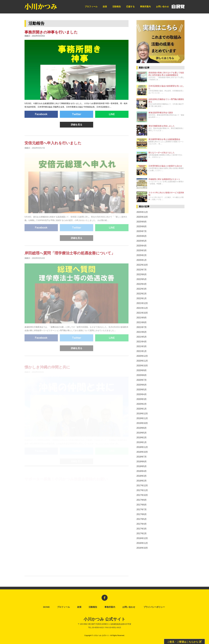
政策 (105, 6)
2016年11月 (142, 543)
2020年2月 (142, 404)
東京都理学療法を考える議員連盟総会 (164, 139)
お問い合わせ (162, 6)
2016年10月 (142, 548)
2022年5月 (142, 279)
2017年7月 (142, 509)
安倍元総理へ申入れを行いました (53, 148)
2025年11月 (142, 212)
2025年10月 (142, 217)
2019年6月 (142, 428)
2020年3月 (142, 399)
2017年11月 (142, 490)
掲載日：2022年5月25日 (35, 36)
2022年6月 (142, 274)
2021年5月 (142, 337)
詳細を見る (77, 125)
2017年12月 (142, 485)
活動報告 (117, 6)
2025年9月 (142, 222)
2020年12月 (142, 356)
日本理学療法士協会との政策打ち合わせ (165, 166)
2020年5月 (142, 390)
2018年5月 (142, 466)
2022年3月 (142, 289)
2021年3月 (142, 346)
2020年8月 (142, 375)
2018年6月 (142, 462)
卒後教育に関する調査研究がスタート (164, 179)
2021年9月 (142, 318)
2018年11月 (142, 447)
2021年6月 (142, 332)
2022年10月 (142, 265)
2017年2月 (142, 533)
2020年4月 (142, 394)
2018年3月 (142, 476)
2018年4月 (142, 471)
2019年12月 (142, 414)
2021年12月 (142, 303)
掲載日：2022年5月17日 (35, 152)
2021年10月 (142, 313)
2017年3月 (142, 529)
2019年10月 (142, 423)
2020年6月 (142, 385)
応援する (130, 6)
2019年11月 (142, 418)
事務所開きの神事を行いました (51, 32)
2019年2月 (142, 438)
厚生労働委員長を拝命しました (162, 126)
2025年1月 (142, 260)
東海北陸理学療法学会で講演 (161, 113)
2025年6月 (142, 236)
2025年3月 (142, 250)
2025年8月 (142, 226)
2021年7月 (142, 327)
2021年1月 (142, 351)
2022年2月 (142, 294)
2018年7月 (142, 457)
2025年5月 (142, 241)
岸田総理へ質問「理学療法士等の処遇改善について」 (70, 258)
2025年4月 (142, 246)
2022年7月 (142, 270)
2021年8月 (142, 322)
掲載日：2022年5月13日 (35, 262)
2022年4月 (142, 284)
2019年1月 (142, 442)
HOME (46, 607)
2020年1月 (142, 409)
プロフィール (91, 6)
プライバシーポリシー (155, 607)
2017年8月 (142, 505)
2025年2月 (142, 255)
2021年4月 (142, 342)
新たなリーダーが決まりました (162, 153)
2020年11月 (142, 361)
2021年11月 (142, 308)
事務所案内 (145, 6)
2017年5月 (142, 519)
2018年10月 (142, 452)
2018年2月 (142, 481)
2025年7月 (142, 231)
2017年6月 (142, 514)
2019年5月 (142, 433)
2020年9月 (142, 370)
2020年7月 (142, 380)
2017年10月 (142, 495)
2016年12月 (142, 538)
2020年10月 (142, 366)
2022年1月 (142, 298)
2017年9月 (142, 500)
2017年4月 (142, 524)
